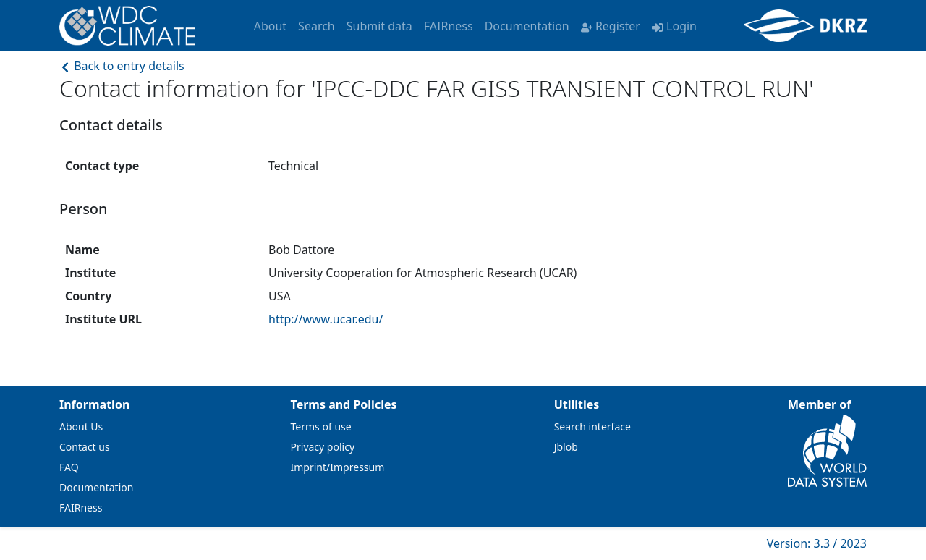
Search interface (592, 427)
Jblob (566, 447)
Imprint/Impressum (338, 467)
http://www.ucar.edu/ (326, 319)
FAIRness (449, 26)
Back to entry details (122, 66)
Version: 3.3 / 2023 (817, 543)
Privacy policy (323, 447)
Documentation (527, 26)
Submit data (379, 26)
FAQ (69, 467)
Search (317, 26)
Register (611, 26)
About (270, 26)
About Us (81, 427)
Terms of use (321, 427)
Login (674, 26)
